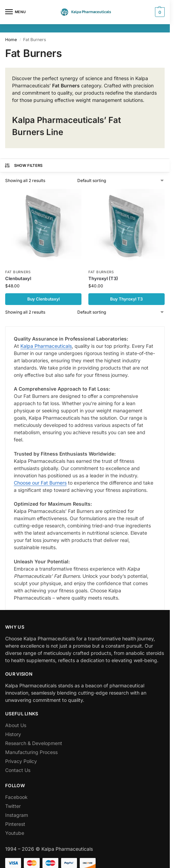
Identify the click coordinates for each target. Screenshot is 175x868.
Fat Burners (18, 272)
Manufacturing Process (31, 752)
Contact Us (18, 770)
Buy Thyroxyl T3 (127, 299)
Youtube (15, 833)
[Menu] (16, 12)
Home (11, 40)
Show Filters (23, 165)
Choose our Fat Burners (40, 483)
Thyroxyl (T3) (103, 278)
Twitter (13, 806)
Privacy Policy (21, 761)
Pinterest (15, 824)
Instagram (17, 815)
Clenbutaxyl (18, 278)
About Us (16, 725)
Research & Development (34, 743)
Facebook (16, 797)
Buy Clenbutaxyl (43, 299)
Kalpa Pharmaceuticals (46, 346)
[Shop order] (121, 181)
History (13, 734)
